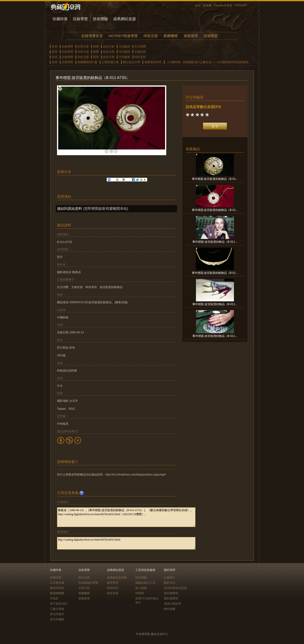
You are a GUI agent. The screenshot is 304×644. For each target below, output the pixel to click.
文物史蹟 (140, 52)
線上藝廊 (141, 588)
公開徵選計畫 (110, 62)
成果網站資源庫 (117, 578)
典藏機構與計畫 (87, 62)
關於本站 (170, 583)
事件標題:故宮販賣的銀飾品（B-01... (215, 179)
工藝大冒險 (57, 609)
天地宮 (54, 598)
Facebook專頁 (223, 5)
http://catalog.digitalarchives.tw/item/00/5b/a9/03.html (126, 543)
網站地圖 (170, 609)
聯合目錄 (84, 578)
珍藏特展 (60, 19)
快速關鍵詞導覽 (88, 583)
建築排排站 (57, 588)
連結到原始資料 (69, 208)
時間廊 (140, 593)
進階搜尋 (191, 36)
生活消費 (140, 47)
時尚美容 (140, 57)
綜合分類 (109, 47)
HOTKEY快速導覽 (123, 36)
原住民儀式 (57, 614)
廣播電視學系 (153, 62)
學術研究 (113, 588)
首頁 (198, 5)
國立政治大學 (132, 62)
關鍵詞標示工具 (145, 583)
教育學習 (113, 583)
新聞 (96, 47)
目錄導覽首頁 (92, 36)
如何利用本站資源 (175, 588)
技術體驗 (100, 19)
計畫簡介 (170, 578)
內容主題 (151, 36)
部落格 (207, 5)
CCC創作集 (57, 583)
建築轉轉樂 (57, 593)
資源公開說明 (172, 604)
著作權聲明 (171, 593)
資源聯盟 (211, 36)
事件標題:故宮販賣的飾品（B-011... (215, 242)
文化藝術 (124, 47)
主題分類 (84, 588)
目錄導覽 (80, 19)
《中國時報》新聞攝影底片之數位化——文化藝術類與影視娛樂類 (207, 62)
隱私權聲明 (171, 598)
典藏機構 (171, 36)
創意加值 (113, 593)
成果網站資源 (124, 19)
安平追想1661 (59, 604)
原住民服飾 (57, 619)
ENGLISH (241, 5)
